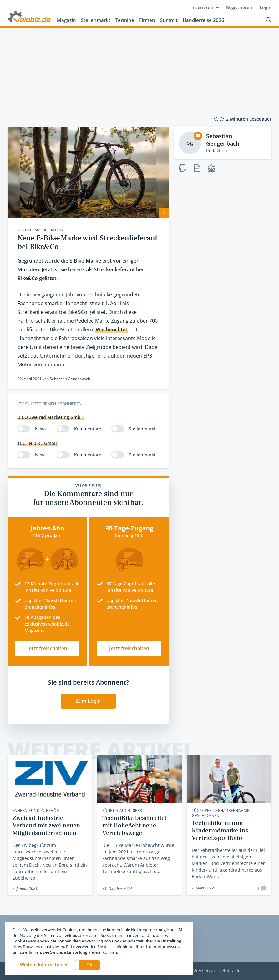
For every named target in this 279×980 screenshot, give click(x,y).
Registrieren (239, 7)
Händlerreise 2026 (203, 20)
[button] (89, 965)
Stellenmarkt (96, 20)
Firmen (147, 20)
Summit (169, 20)
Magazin (66, 20)
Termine (125, 20)
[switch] (24, 429)
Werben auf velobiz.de (217, 971)
